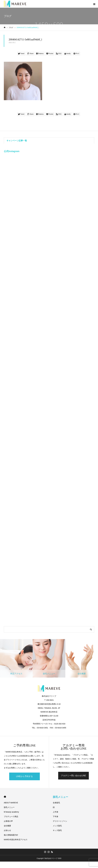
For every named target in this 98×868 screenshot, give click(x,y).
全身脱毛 (56, 803)
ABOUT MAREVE (11, 803)
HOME (5, 797)
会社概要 (7, 826)
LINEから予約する (24, 776)
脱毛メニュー (9, 807)
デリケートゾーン (60, 821)
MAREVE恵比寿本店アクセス (16, 840)
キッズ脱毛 (57, 830)
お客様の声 (8, 821)
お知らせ (7, 830)
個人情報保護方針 (11, 835)
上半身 (56, 812)
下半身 (56, 817)
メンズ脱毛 (57, 826)
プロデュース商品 (11, 817)
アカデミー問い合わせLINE (73, 776)
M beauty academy (11, 812)
